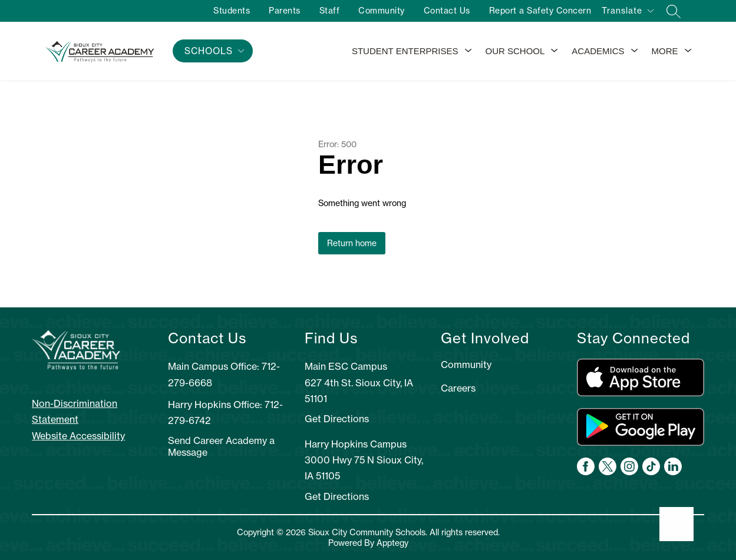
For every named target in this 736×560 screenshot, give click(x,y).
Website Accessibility (78, 436)
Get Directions (337, 419)
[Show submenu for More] (665, 51)
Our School (515, 51)
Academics (598, 51)
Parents (284, 11)
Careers (458, 388)
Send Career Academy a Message (221, 446)
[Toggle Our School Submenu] (555, 51)
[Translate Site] (627, 13)
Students (231, 11)
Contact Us (446, 11)
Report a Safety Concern (539, 11)
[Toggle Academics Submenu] (635, 51)
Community (381, 11)
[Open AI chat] (676, 524)
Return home (352, 243)
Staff (329, 11)
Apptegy (392, 543)
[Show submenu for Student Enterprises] (405, 51)
